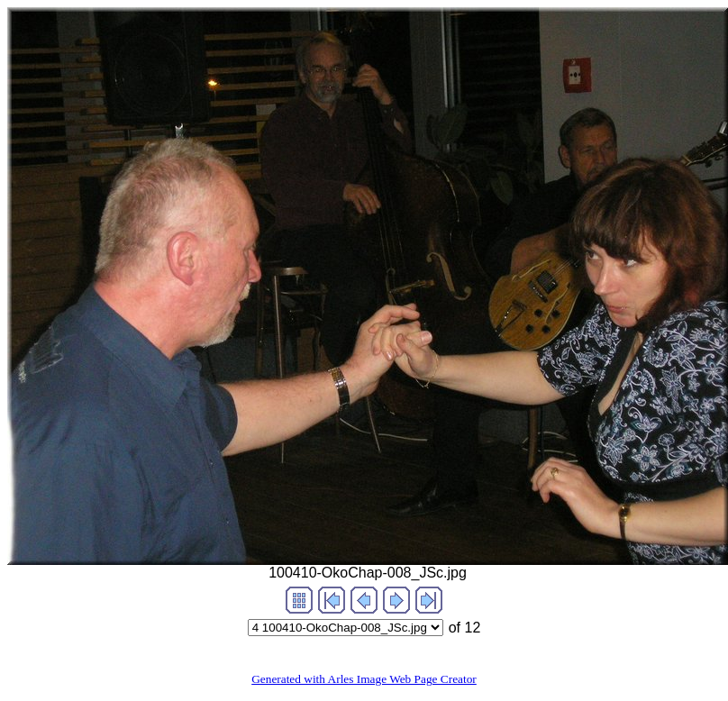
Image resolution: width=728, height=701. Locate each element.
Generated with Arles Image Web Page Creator (364, 679)
